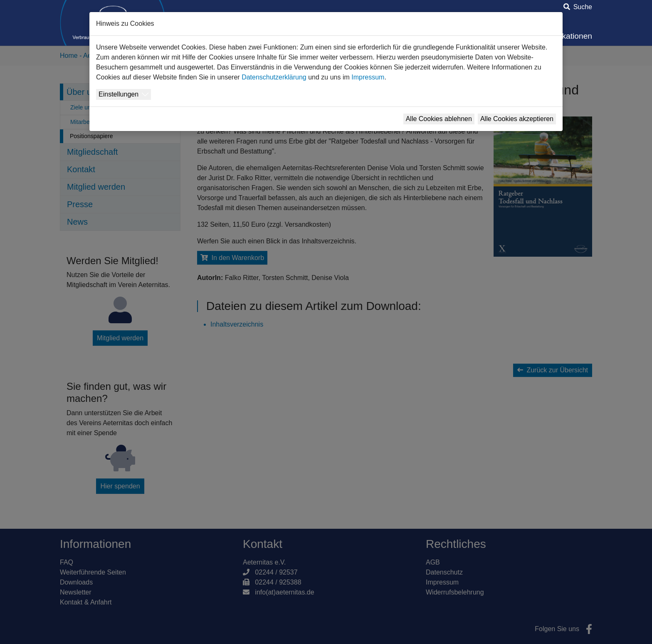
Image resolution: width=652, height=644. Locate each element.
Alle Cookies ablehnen (439, 119)
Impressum (368, 77)
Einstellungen (119, 94)
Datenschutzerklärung (274, 77)
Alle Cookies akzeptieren (517, 119)
